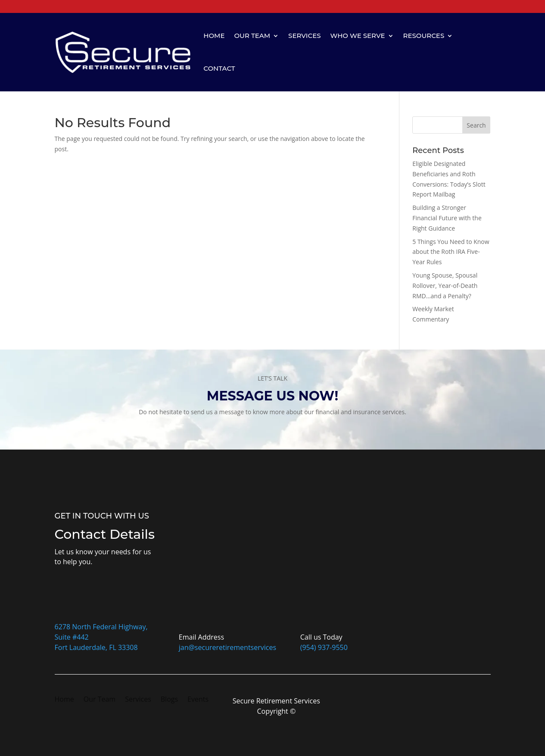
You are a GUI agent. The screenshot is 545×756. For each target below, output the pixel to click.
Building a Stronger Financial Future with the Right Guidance (447, 218)
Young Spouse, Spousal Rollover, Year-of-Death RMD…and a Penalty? (445, 286)
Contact (219, 68)
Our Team (252, 36)
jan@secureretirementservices (227, 647)
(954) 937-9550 (324, 647)
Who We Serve (358, 36)
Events (198, 700)
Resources (424, 36)
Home (214, 36)
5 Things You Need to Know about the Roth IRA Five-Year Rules (451, 252)
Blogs (169, 700)
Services (304, 36)
